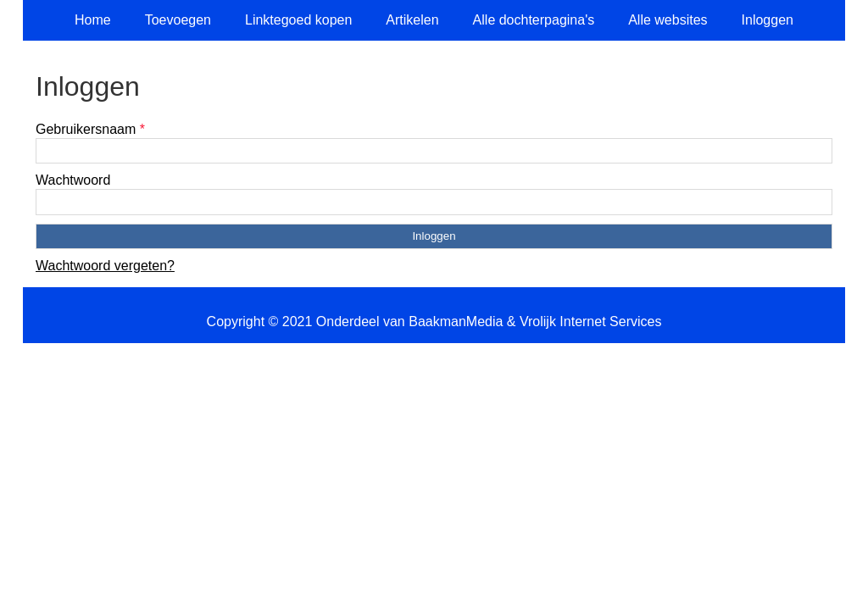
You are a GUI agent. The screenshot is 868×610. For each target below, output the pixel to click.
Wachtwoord (73, 180)
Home (93, 20)
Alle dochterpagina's (534, 20)
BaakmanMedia (456, 322)
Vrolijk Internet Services (590, 322)
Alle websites (668, 20)
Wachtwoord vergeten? (105, 266)
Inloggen (768, 20)
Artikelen (412, 20)
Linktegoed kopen (298, 20)
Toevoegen (178, 20)
